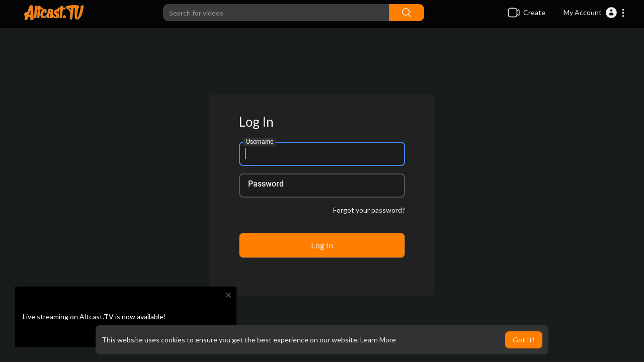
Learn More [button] (378, 340)
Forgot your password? (369, 210)
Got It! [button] (524, 340)
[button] (594, 13)
